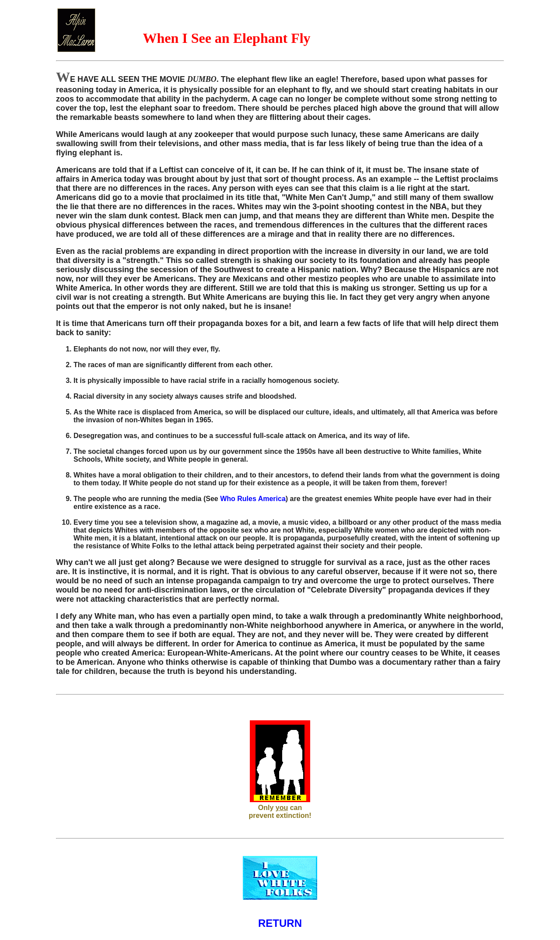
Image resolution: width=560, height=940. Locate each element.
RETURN (280, 923)
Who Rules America (253, 499)
